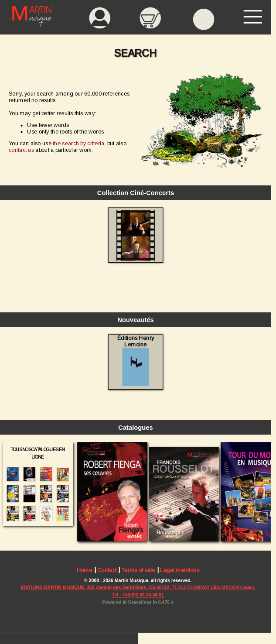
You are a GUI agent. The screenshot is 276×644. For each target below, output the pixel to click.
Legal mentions (180, 570)
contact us (21, 150)
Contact (107, 570)
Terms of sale (138, 570)
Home (85, 570)
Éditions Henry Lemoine (136, 361)
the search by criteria (78, 143)
